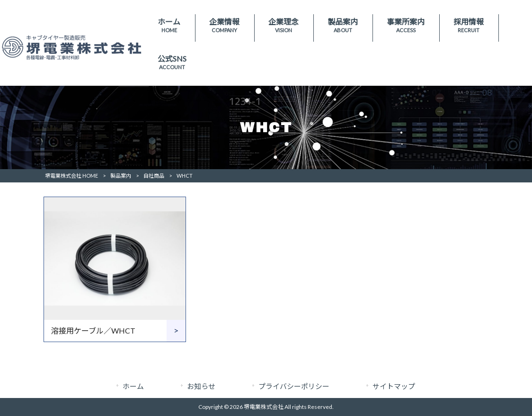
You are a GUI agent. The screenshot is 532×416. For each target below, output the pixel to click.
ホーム (133, 386)
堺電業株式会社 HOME (71, 176)
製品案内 (121, 176)
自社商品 (154, 176)
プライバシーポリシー (294, 386)
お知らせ (201, 386)
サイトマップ (394, 386)
